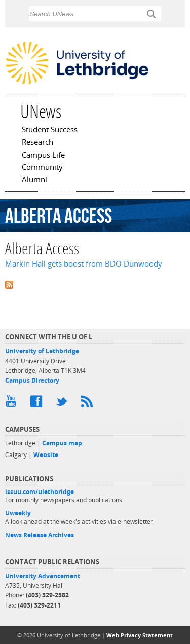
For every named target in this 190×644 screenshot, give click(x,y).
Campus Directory (32, 380)
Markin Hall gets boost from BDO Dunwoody (84, 264)
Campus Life (43, 156)
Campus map (62, 443)
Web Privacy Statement (140, 635)
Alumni (34, 180)
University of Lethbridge (42, 351)
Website (46, 455)
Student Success (50, 130)
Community (42, 168)
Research (37, 143)
